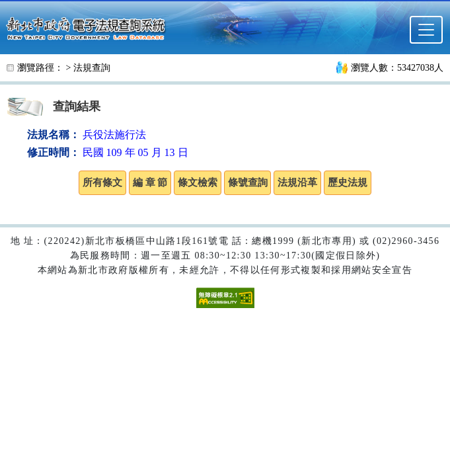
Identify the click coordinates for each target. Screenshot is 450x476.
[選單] (426, 30)
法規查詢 (92, 68)
